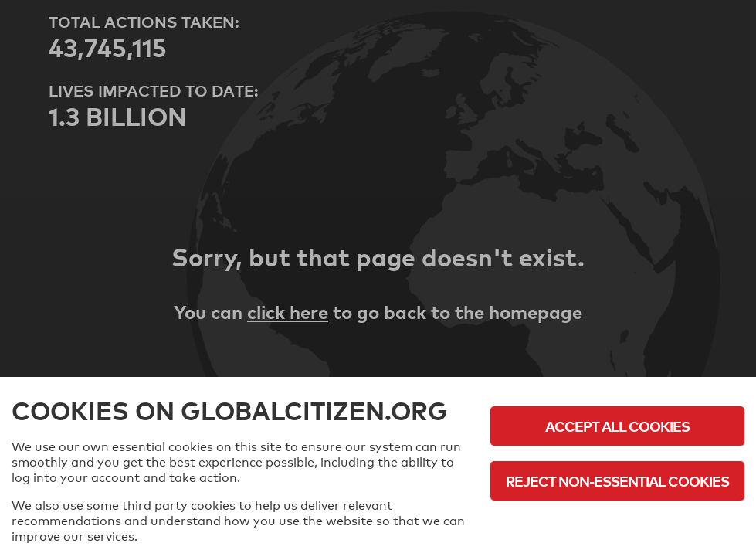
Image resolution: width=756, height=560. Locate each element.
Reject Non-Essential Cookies (617, 481)
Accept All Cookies (617, 426)
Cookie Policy (618, 523)
